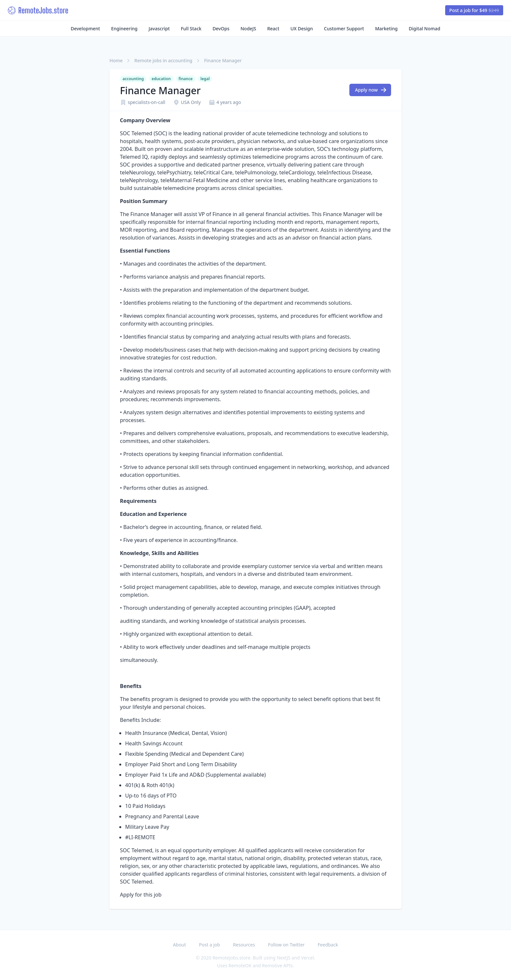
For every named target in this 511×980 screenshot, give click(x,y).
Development (85, 29)
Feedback (328, 945)
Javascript (159, 29)
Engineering (124, 29)
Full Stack (191, 29)
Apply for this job (141, 895)
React (273, 29)
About (180, 945)
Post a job (210, 945)
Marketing (386, 29)
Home (116, 60)
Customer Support (344, 29)
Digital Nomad (424, 29)
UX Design (302, 29)
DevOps (221, 29)
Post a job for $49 (474, 10)
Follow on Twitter (286, 945)
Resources (244, 945)
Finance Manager (223, 60)
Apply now (371, 90)
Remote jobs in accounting (163, 60)
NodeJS (248, 29)
